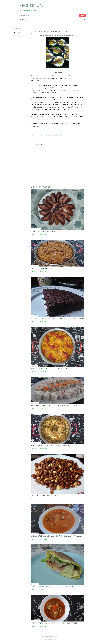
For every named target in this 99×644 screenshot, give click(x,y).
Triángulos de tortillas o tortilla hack (52, 586)
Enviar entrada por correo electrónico (50, 135)
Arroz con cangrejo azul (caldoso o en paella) (55, 623)
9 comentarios (43, 626)
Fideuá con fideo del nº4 (43, 268)
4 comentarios (43, 234)
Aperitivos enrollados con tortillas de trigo (55, 405)
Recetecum (31, 5)
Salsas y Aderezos (19, 35)
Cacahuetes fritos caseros (44, 496)
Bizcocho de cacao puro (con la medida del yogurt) (57, 318)
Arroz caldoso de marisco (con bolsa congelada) (56, 536)
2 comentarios (43, 372)
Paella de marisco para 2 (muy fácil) (49, 368)
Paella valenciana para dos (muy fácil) (50, 445)
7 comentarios (43, 321)
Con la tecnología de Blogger (50, 637)
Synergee (54, 640)
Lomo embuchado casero (44, 231)
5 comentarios (43, 409)
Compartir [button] (17, 28)
